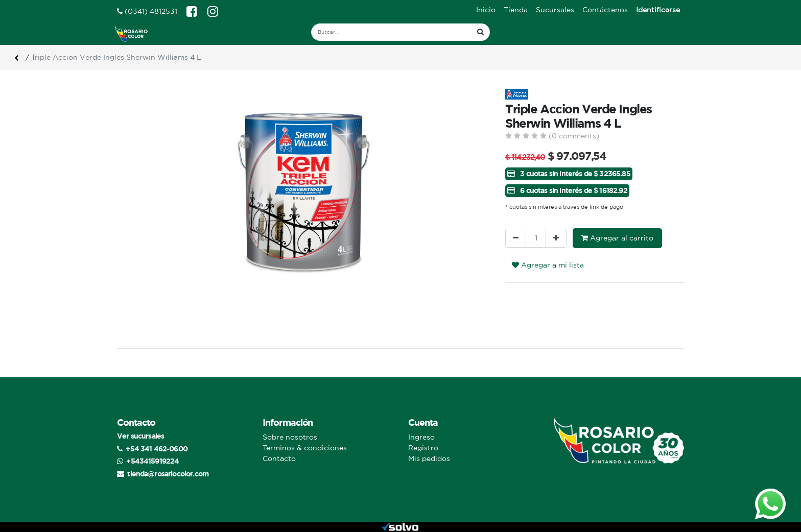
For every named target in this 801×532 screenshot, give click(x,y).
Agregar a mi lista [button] (548, 265)
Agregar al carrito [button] (617, 238)
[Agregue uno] (556, 238)
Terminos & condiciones (305, 448)
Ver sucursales (140, 436)
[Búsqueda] (480, 32)
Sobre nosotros (290, 437)
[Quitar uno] (516, 238)
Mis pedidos (429, 458)
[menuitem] (486, 10)
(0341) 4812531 (147, 11)
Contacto (279, 458)
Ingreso (421, 437)
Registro (423, 448)
